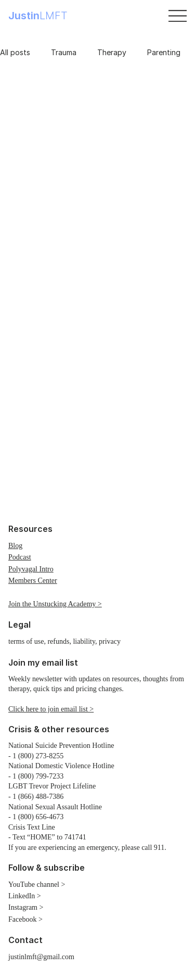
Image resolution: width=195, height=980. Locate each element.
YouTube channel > (37, 884)
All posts (15, 52)
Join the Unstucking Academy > (55, 604)
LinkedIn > (25, 896)
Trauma (64, 52)
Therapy (112, 52)
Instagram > (26, 907)
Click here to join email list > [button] (51, 709)
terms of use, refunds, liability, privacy (64, 641)
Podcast (20, 557)
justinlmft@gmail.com (41, 957)
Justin (38, 16)
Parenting (164, 52)
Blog (15, 546)
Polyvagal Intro (31, 569)
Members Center (33, 581)
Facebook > (25, 919)
